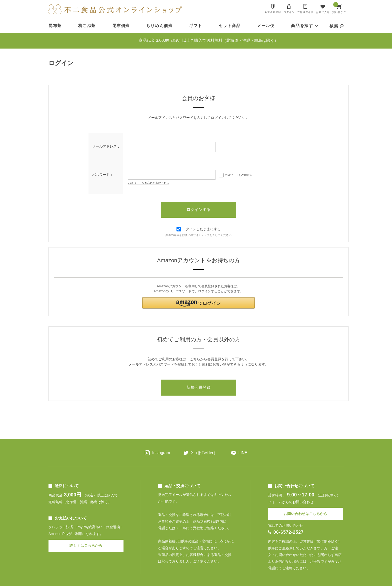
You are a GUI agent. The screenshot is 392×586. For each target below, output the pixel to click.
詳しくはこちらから (86, 545)
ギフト (196, 26)
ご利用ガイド (305, 12)
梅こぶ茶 (87, 26)
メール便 (266, 26)
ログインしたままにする (199, 229)
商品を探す (302, 26)
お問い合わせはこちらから (306, 514)
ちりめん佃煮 (159, 26)
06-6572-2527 (289, 532)
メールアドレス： (106, 146)
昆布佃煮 (121, 26)
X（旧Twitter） (204, 453)
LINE (243, 453)
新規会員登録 (273, 12)
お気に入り (323, 12)
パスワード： (103, 175)
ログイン (289, 12)
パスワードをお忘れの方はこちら (149, 183)
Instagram (161, 453)
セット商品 (230, 26)
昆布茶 (55, 26)
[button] (198, 303)
